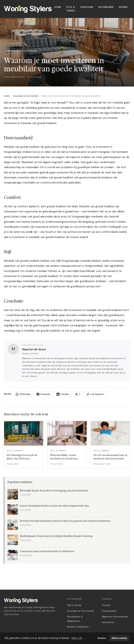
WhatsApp (23, 394)
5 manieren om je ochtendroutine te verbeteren (47, 551)
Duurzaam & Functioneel (26, 96)
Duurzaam (87, 7)
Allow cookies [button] (119, 638)
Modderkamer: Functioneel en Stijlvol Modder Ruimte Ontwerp (56, 536)
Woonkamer (106, 7)
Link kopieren (95, 394)
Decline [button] (102, 638)
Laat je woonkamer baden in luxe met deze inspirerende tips (54, 506)
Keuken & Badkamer (78, 627)
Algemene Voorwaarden (115, 617)
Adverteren (108, 622)
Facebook (43, 394)
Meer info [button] (77, 638)
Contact (106, 605)
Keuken (123, 7)
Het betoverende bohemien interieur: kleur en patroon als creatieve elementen (65, 521)
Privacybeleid (109, 611)
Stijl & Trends (71, 9)
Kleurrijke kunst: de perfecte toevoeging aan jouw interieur (54, 491)
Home (58, 7)
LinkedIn (63, 394)
